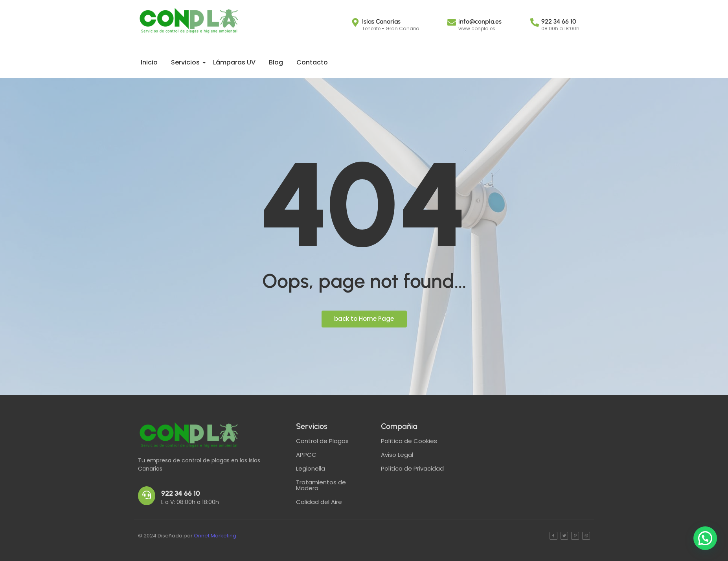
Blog (276, 62)
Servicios (187, 62)
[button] (705, 538)
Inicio (149, 62)
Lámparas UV (234, 62)
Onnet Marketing (215, 536)
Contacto (312, 62)
